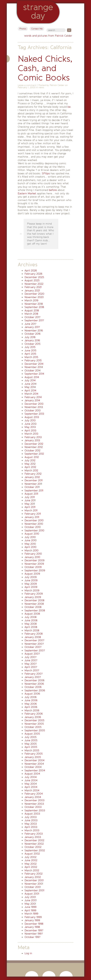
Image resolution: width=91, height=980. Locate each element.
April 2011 (30, 507)
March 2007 (32, 670)
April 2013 (30, 431)
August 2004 (32, 774)
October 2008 (33, 607)
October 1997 (32, 937)
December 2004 (34, 760)
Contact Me (37, 29)
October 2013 (32, 411)
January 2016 (32, 340)
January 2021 (32, 291)
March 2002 (32, 870)
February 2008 (34, 634)
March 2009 (32, 590)
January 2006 (33, 717)
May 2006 (31, 704)
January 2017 (32, 327)
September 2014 (34, 374)
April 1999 (30, 910)
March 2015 (31, 357)
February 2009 (34, 594)
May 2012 (30, 464)
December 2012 (34, 444)
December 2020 (34, 294)
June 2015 (30, 351)
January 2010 (32, 557)
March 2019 (31, 300)
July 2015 (30, 347)
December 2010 (34, 520)
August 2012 (32, 457)
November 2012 (34, 447)
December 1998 (34, 924)
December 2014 (34, 364)
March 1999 (31, 914)
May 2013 (30, 427)
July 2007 (30, 657)
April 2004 (31, 787)
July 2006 (31, 697)
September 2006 (35, 690)
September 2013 (34, 414)
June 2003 (31, 820)
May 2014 (30, 387)
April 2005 (31, 747)
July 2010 (30, 537)
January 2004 (33, 797)
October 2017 (32, 317)
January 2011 (32, 517)
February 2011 (33, 514)
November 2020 (34, 297)
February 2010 (33, 554)
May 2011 (30, 504)
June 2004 (31, 780)
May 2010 (30, 544)
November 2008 (34, 604)
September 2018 (34, 307)
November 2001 (34, 884)
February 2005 (34, 754)
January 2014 (32, 400)
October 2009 (33, 567)
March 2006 (32, 710)
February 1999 (33, 917)
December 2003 (34, 800)
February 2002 (34, 874)
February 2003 (34, 834)
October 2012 (32, 451)
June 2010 (31, 540)
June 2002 (31, 860)
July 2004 (31, 777)
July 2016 (30, 337)
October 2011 (32, 487)
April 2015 (30, 354)
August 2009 (32, 574)
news (41, 87)
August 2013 (32, 417)
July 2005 (31, 737)
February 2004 (34, 794)
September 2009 (35, 570)
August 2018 (32, 311)
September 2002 (35, 850)
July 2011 (30, 497)
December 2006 (34, 680)
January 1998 (32, 927)
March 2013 (31, 434)
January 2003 (33, 837)
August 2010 (32, 534)
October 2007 (33, 647)
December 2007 (34, 640)
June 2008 (31, 620)
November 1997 (34, 934)
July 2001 (30, 897)
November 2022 (34, 284)
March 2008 (32, 630)
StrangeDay (38, 12)
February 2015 (33, 360)
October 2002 (33, 847)
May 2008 (31, 624)
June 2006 (31, 700)
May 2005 (31, 744)
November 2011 (33, 484)
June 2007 (31, 660)
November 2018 (34, 304)
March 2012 (31, 471)
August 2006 (32, 694)
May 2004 (31, 784)
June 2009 (31, 580)
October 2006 (33, 687)
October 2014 (32, 371)
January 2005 (33, 757)
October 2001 (33, 887)
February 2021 (33, 287)
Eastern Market (27, 193)
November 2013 (34, 407)
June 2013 (30, 424)
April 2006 (31, 707)
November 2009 (34, 564)
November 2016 (34, 331)
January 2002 (33, 877)
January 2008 (33, 637)
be (69, 107)
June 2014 (30, 384)
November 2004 (34, 764)
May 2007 (31, 664)
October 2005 (33, 727)
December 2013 (34, 404)
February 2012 (33, 474)
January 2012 (32, 477)
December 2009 (34, 560)
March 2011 (31, 511)
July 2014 (30, 380)
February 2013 (33, 437)
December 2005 (34, 720)
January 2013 (32, 440)
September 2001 (34, 890)
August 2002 (32, 854)
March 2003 (32, 830)
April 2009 (31, 587)
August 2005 (32, 734)
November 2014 (34, 367)
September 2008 (35, 610)
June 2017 (30, 324)
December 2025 (34, 277)
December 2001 (34, 880)
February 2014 (33, 397)
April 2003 (31, 827)
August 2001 (32, 894)
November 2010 (34, 524)
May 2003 (31, 824)
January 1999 (32, 920)
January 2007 (33, 677)
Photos (23, 29)
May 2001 (30, 904)
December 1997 (34, 930)
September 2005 (35, 730)
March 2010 (31, 551)
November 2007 (34, 644)
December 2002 (34, 840)
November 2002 (34, 844)
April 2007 (31, 667)
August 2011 (31, 494)
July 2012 (30, 460)
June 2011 (30, 500)
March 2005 (32, 750)
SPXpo (46, 173)
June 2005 (31, 740)
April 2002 (31, 867)
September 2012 (34, 454)
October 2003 (33, 807)
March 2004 (32, 790)
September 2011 (34, 491)
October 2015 (32, 344)
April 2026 (31, 271)
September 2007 (35, 650)
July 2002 (30, 857)
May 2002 (31, 864)
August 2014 (32, 377)
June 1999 (30, 907)
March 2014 (31, 394)
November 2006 (34, 684)
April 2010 (30, 547)
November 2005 (34, 724)
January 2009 (33, 597)
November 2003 (34, 804)
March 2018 (31, 314)
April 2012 (30, 467)
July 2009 (31, 577)
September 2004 (35, 770)
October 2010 (33, 527)
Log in (28, 953)
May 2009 (31, 584)
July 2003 (31, 817)
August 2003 (32, 814)
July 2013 (30, 420)
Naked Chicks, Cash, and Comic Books (45, 68)
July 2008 (30, 617)
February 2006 (34, 714)
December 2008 (34, 600)
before (53, 190)
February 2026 (33, 274)
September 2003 (35, 810)
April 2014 (30, 391)
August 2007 (32, 654)
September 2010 (34, 531)
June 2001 (31, 900)
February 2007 (34, 674)
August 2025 (32, 280)
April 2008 (31, 627)
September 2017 (34, 320)
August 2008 (32, 614)
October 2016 (32, 334)
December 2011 (34, 480)
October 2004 (33, 767)
